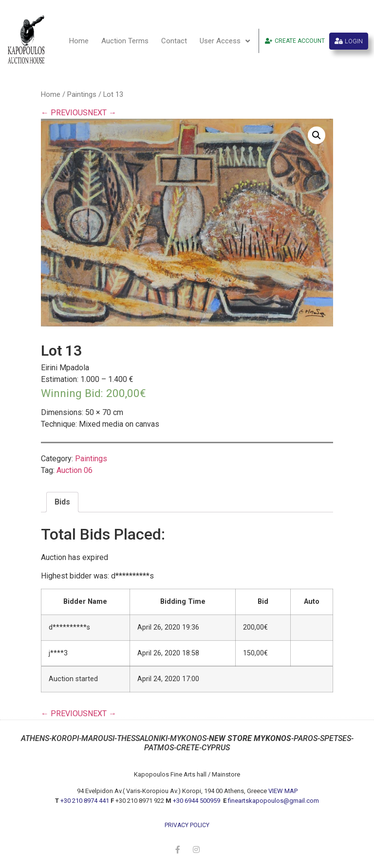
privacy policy (187, 825)
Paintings (82, 94)
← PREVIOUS (64, 113)
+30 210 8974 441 (85, 801)
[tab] (62, 502)
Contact (174, 41)
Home (79, 41)
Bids (62, 502)
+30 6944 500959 (197, 801)
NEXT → (102, 113)
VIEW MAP (283, 791)
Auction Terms (125, 41)
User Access (225, 41)
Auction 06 (75, 470)
